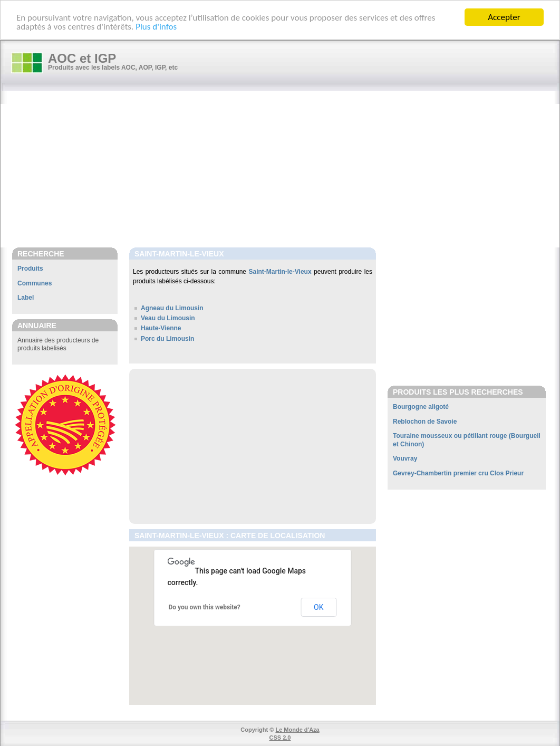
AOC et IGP (82, 58)
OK (318, 607)
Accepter (504, 17)
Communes (35, 283)
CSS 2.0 (280, 738)
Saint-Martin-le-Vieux (280, 272)
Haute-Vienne (161, 328)
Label (26, 298)
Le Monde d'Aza (297, 730)
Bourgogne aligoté (421, 407)
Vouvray (405, 458)
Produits (30, 269)
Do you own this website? (205, 607)
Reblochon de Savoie (425, 422)
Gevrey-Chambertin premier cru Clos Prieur (458, 473)
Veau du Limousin (168, 318)
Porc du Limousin (167, 338)
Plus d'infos (156, 26)
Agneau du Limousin (172, 308)
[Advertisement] (285, 170)
